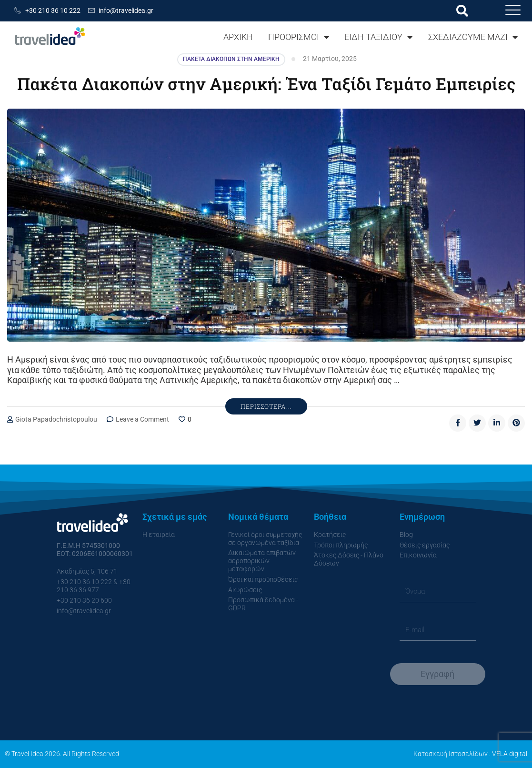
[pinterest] (516, 423)
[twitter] (477, 423)
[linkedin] (497, 423)
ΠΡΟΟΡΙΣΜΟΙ (299, 37)
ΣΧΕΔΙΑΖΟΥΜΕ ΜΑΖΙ (473, 37)
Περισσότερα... (266, 406)
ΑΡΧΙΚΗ (238, 37)
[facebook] (458, 423)
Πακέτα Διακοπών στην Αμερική (231, 59)
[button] (462, 11)
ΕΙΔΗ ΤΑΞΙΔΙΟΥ (378, 37)
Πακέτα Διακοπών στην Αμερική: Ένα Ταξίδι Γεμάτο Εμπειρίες (266, 83)
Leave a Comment (142, 419)
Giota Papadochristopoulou (56, 419)
